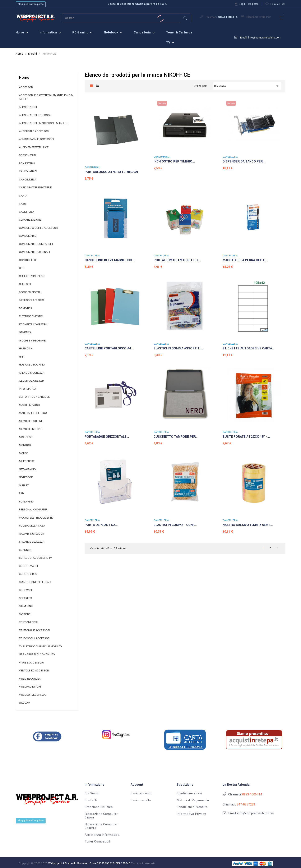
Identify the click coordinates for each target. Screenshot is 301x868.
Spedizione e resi (189, 794)
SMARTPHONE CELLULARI (35, 582)
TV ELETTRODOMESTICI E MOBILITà (40, 647)
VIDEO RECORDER (30, 679)
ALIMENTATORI (28, 107)
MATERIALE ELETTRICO (33, 413)
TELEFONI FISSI (28, 622)
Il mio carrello (141, 800)
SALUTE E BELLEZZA (32, 542)
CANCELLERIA (28, 180)
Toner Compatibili (98, 842)
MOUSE (24, 453)
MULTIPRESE (27, 461)
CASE (22, 204)
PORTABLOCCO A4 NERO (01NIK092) (111, 172)
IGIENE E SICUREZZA (32, 373)
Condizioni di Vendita (192, 807)
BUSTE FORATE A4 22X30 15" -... (246, 437)
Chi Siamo (92, 794)
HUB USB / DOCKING (32, 365)
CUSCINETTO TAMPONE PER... (176, 437)
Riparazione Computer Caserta (101, 826)
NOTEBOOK (26, 477)
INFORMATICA (27, 389)
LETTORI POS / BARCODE (34, 397)
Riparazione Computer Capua (101, 816)
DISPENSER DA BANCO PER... (244, 162)
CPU (22, 268)
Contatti (91, 800)
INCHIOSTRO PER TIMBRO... (174, 162)
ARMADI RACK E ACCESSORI (36, 139)
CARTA (23, 196)
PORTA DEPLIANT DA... (101, 525)
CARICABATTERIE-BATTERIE (35, 188)
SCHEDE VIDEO (28, 574)
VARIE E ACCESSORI (31, 663)
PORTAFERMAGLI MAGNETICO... (177, 260)
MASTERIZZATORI (30, 405)
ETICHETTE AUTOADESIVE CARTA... (249, 348)
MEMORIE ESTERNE (31, 421)
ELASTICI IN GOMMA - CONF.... (176, 525)
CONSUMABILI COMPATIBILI (36, 244)
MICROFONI (26, 437)
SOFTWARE (26, 590)
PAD (21, 494)
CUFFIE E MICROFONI (32, 276)
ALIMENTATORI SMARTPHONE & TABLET (43, 123)
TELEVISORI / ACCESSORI (35, 639)
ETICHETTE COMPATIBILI (34, 325)
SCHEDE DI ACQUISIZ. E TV (35, 558)
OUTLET (24, 486)
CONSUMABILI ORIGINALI (34, 252)
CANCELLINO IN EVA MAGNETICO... (110, 260)
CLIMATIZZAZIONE (30, 220)
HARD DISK (26, 349)
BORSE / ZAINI (28, 155)
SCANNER (25, 550)
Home (24, 78)
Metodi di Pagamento (193, 800)
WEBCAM (25, 703)
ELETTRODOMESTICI (31, 316)
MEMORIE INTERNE (31, 429)
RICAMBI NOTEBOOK (32, 534)
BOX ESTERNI (27, 164)
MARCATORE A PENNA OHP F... (245, 260)
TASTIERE (25, 614)
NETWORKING (27, 470)
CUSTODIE (25, 284)
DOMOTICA (26, 309)
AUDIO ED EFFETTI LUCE (34, 148)
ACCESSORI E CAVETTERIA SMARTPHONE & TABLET (46, 97)
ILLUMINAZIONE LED (31, 381)
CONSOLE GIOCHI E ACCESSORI (39, 228)
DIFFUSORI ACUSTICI (32, 300)
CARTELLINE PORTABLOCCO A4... (109, 348)
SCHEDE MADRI (28, 566)
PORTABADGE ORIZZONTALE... (107, 437)
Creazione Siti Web (99, 807)
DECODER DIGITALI (30, 292)
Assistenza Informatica (102, 835)
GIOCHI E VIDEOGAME (32, 341)
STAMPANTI (26, 606)
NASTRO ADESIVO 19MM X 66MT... (248, 525)
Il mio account (141, 794)
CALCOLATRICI (28, 172)
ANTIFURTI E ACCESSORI (34, 131)
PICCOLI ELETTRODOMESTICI (37, 518)
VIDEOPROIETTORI (30, 687)
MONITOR (25, 445)
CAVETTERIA (27, 212)
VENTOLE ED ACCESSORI (34, 671)
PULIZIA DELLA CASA (32, 526)
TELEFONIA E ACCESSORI (34, 631)
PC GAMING (26, 502)
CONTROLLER (27, 260)
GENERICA (25, 333)
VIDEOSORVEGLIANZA (32, 695)
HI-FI (22, 357)
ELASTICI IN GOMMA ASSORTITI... (178, 348)
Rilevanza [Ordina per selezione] (247, 86)
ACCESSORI (26, 88)
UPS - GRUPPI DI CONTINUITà (37, 655)
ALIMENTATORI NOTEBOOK (35, 115)
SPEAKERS (26, 598)
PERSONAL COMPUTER (33, 510)
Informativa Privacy (191, 814)
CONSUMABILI (28, 236)
